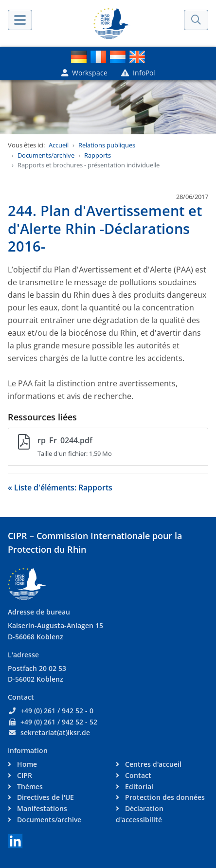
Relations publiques (107, 145)
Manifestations (41, 808)
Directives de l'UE (45, 797)
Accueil (59, 145)
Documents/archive (46, 155)
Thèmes (29, 787)
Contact (137, 775)
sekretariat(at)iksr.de (55, 732)
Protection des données (164, 797)
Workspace (84, 73)
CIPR (24, 775)
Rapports (98, 155)
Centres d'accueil (152, 764)
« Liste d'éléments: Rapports (60, 488)
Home (26, 764)
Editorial (138, 787)
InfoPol (138, 73)
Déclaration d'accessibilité (140, 814)
